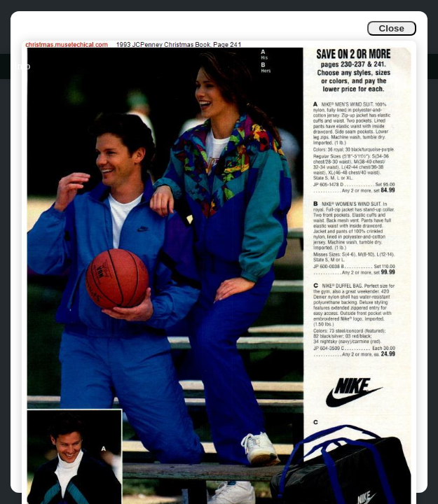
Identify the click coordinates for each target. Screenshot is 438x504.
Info (22, 66)
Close (392, 28)
